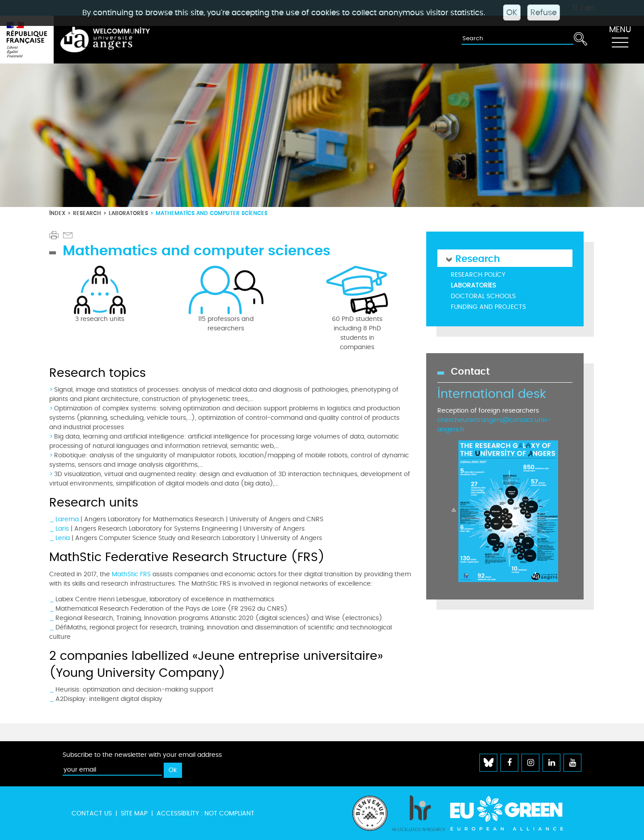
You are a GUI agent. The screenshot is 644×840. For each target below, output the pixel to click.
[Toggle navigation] (620, 40)
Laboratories (128, 213)
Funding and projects (488, 307)
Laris (62, 529)
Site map (134, 813)
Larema (67, 519)
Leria (63, 538)
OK (512, 13)
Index (57, 213)
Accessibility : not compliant (205, 813)
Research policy (478, 275)
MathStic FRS (131, 574)
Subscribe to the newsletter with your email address (142, 755)
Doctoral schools (483, 296)
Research (87, 213)
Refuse (544, 13)
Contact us (92, 813)
